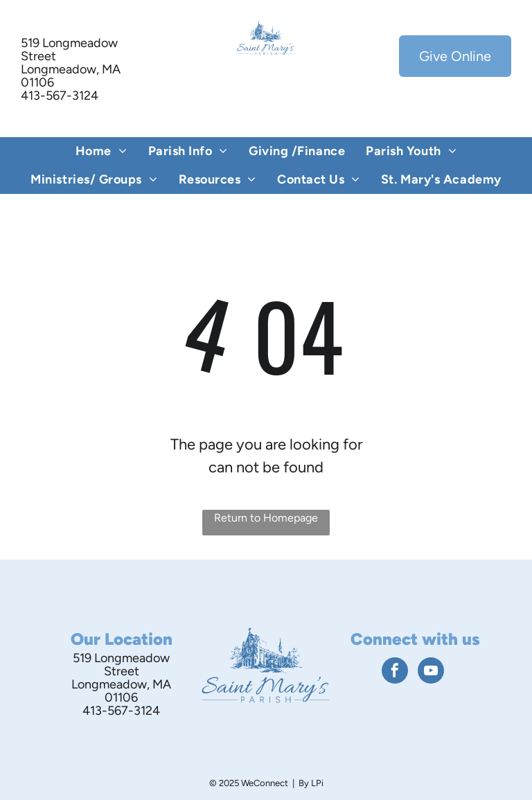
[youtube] (431, 672)
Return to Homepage (266, 518)
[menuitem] (101, 151)
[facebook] (395, 672)
